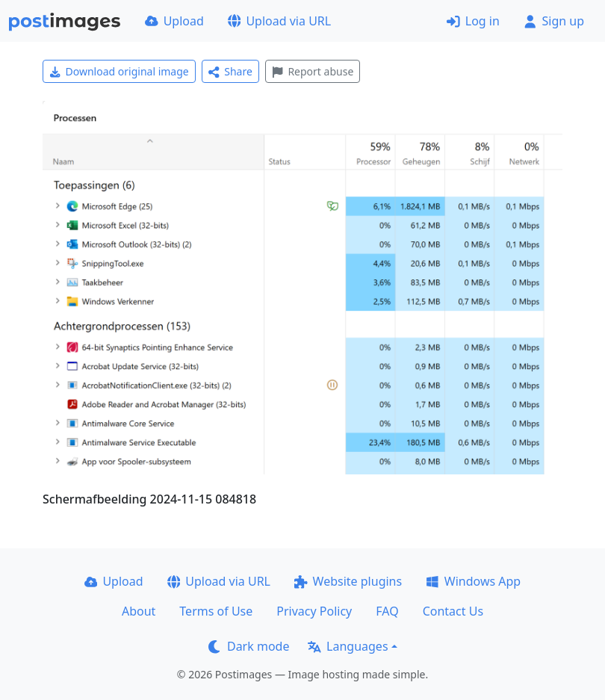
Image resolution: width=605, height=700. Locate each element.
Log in (473, 21)
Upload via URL (279, 21)
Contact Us (453, 611)
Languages (348, 646)
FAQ (387, 611)
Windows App (473, 581)
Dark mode (249, 646)
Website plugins (348, 581)
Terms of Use (216, 611)
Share (230, 71)
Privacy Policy (314, 611)
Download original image (119, 71)
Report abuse (313, 71)
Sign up (554, 21)
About (139, 611)
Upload (174, 21)
